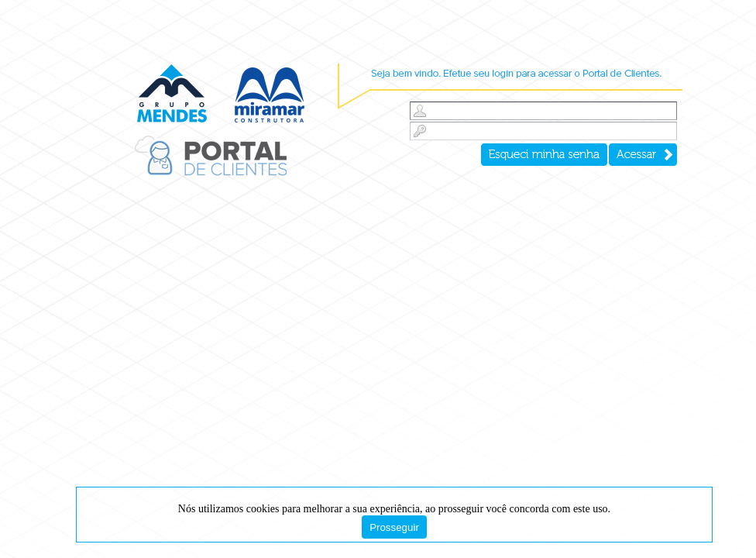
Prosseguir (394, 527)
